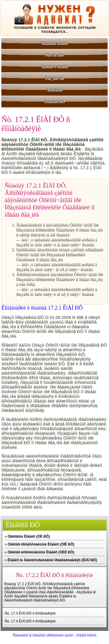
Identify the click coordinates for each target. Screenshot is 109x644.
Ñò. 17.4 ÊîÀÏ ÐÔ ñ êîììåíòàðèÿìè (30, 621)
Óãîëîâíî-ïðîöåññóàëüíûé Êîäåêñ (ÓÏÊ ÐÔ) (41, 544)
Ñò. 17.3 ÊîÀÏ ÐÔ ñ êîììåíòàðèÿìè (30, 613)
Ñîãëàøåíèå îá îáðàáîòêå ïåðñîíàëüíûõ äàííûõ (43, 635)
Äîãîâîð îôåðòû (86, 635)
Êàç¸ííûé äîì (55, 78)
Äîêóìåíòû (55, 90)
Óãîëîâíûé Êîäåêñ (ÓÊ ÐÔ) (29, 537)
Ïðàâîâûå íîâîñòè (54, 44)
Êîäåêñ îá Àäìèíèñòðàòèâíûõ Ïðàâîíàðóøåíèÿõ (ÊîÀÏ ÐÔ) (52, 560)
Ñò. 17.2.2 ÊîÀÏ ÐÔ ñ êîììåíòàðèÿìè (54, 575)
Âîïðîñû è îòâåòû (54, 67)
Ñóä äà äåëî (55, 55)
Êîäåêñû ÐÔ (55, 102)
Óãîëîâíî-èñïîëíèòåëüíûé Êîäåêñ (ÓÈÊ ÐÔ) (41, 552)
